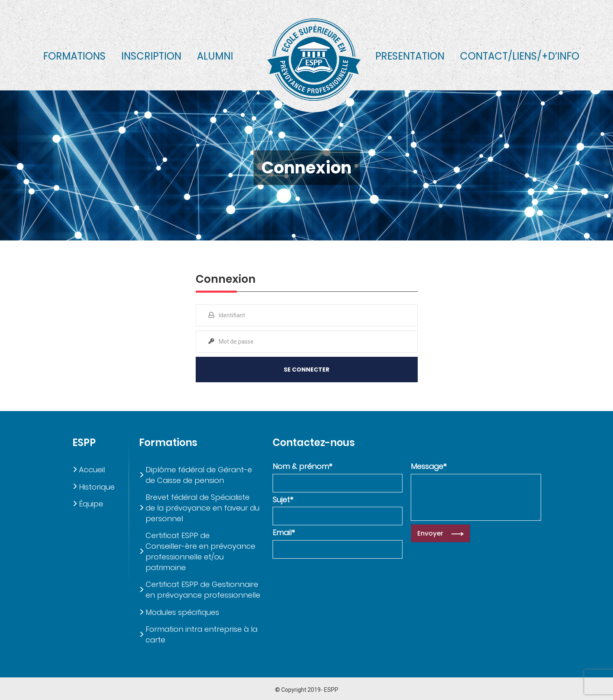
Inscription (151, 56)
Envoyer (430, 533)
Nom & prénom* (302, 466)
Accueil (92, 470)
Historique (97, 487)
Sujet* (283, 500)
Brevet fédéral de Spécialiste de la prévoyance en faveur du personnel (202, 508)
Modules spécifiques (182, 612)
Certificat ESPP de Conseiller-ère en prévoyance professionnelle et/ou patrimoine (200, 551)
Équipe (91, 504)
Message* (429, 466)
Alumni (215, 56)
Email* (284, 533)
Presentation (410, 56)
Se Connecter (306, 370)
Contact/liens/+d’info (520, 56)
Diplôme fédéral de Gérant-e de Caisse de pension (199, 475)
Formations (74, 56)
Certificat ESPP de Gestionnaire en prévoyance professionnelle (203, 590)
